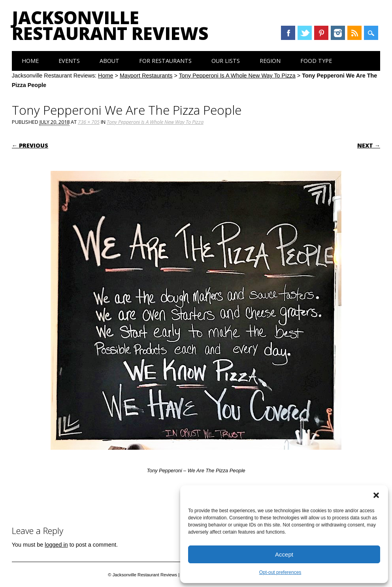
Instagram (338, 33)
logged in (56, 545)
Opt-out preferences (280, 572)
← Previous (30, 145)
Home (30, 61)
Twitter (305, 33)
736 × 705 (89, 122)
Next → (369, 145)
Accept (284, 554)
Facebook (288, 33)
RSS (354, 33)
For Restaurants (165, 61)
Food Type (316, 61)
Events (69, 61)
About (109, 61)
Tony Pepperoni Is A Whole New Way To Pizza (237, 76)
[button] (376, 495)
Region (270, 61)
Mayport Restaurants (146, 76)
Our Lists (226, 61)
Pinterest (321, 33)
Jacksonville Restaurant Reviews (110, 25)
